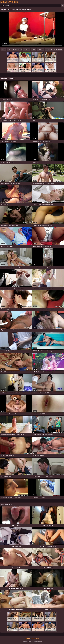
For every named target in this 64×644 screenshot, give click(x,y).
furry (34, 49)
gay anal (27, 49)
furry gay (41, 49)
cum (48, 49)
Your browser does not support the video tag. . (32, 30)
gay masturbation (57, 49)
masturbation (18, 49)
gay (4, 49)
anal (10, 49)
